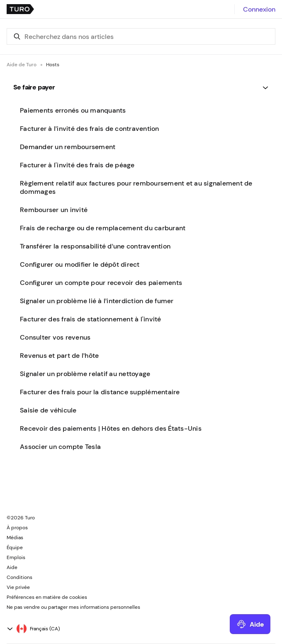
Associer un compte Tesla (60, 446)
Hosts (53, 65)
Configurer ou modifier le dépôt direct (80, 264)
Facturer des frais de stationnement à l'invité (91, 319)
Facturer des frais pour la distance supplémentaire (100, 392)
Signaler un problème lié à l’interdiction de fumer (97, 301)
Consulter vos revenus (55, 337)
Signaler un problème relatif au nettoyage (85, 374)
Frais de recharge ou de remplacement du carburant (103, 228)
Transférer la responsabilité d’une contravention (95, 246)
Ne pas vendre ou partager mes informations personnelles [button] (73, 607)
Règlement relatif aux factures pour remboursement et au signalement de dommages (136, 187)
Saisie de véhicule (48, 410)
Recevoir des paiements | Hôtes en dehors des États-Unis (111, 428)
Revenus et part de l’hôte (59, 355)
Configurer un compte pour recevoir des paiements (101, 282)
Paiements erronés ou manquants (73, 110)
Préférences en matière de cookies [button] (47, 597)
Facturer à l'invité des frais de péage (77, 165)
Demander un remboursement (68, 147)
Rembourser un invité (54, 210)
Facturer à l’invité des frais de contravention (90, 128)
